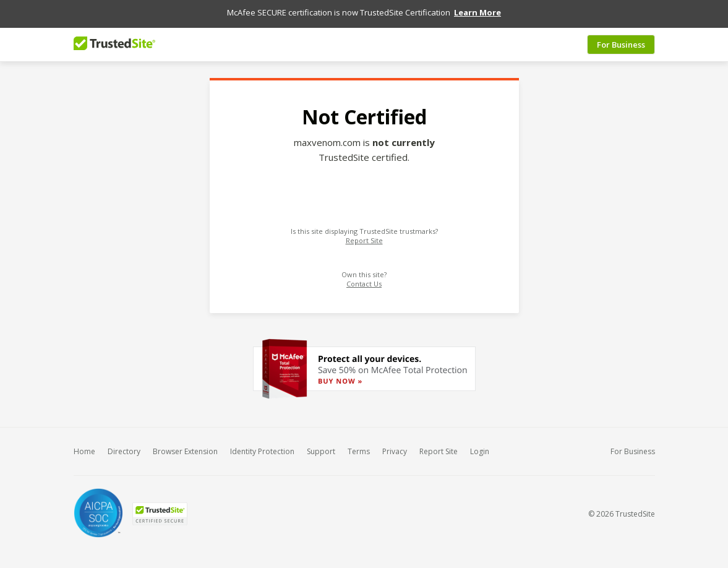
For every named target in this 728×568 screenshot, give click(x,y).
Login (480, 446)
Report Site (364, 235)
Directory (124, 446)
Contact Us (364, 279)
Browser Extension (185, 446)
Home (84, 446)
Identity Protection (262, 446)
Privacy (395, 446)
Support (321, 446)
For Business (621, 40)
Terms (359, 446)
